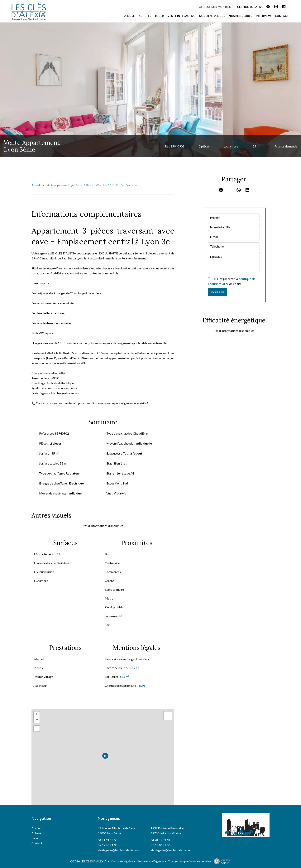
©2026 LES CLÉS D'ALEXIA (88, 861)
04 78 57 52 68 (160, 840)
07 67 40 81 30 (107, 845)
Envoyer (218, 292)
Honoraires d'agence (150, 861)
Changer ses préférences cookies (189, 861)
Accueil (36, 185)
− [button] (37, 720)
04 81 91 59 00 (107, 840)
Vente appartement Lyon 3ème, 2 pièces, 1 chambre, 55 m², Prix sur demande (92, 185)
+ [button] (37, 714)
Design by (221, 861)
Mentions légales (122, 861)
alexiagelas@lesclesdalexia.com (119, 850)
